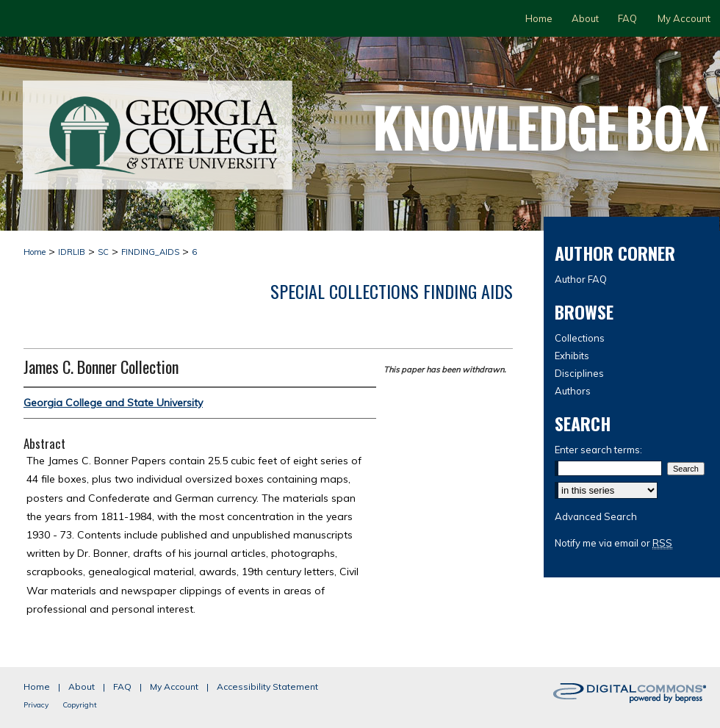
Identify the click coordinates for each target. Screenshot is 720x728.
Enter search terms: (598, 450)
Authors (573, 391)
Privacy (36, 705)
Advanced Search (596, 516)
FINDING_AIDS (150, 252)
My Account (174, 686)
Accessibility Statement (267, 686)
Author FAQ (581, 279)
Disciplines (579, 373)
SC (103, 252)
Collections (580, 338)
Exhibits (572, 356)
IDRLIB (72, 252)
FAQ (122, 686)
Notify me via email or (613, 543)
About (82, 686)
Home (35, 252)
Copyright (80, 705)
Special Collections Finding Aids (392, 291)
